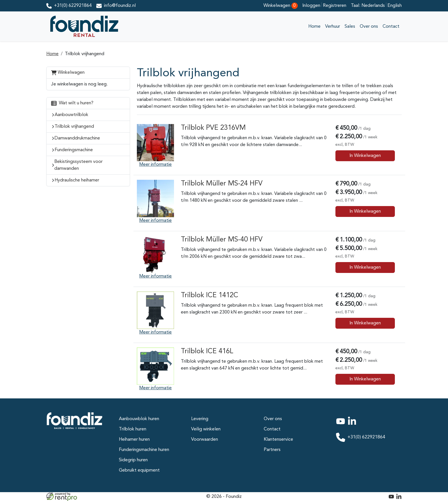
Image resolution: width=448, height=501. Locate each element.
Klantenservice (278, 440)
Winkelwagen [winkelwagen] (281, 6)
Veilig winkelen (206, 429)
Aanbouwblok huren (139, 419)
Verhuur (333, 27)
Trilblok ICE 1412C (210, 296)
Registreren (335, 6)
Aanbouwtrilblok (71, 115)
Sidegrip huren (133, 460)
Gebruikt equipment (139, 470)
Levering (200, 419)
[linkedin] (353, 425)
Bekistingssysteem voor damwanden (78, 165)
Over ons (369, 27)
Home (314, 27)
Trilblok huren (133, 429)
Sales (350, 27)
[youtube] (342, 425)
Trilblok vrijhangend (85, 54)
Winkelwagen (68, 72)
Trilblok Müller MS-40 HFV (222, 240)
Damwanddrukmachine (77, 138)
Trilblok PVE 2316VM (213, 128)
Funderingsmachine (74, 150)
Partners (272, 450)
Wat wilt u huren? (72, 103)
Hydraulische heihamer (77, 180)
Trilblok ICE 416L (207, 352)
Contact (391, 27)
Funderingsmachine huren (144, 450)
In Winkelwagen (365, 156)
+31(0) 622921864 (73, 6)
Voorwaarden (205, 440)
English (395, 6)
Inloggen (312, 6)
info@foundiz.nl (120, 6)
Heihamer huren (134, 440)
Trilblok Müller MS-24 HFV (222, 184)
